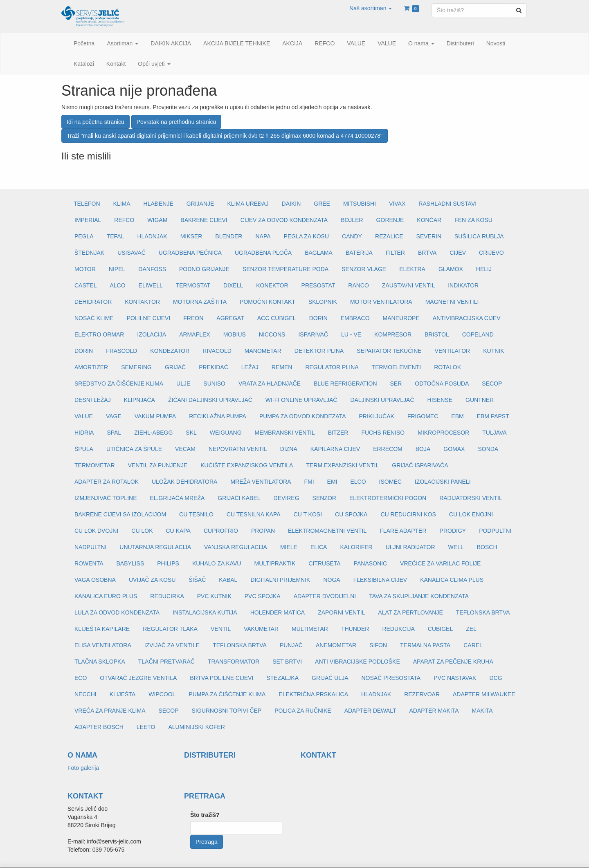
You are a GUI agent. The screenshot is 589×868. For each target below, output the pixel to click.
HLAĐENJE (158, 204)
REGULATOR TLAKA (170, 629)
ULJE (183, 384)
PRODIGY (453, 531)
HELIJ (484, 269)
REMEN (282, 367)
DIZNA (289, 449)
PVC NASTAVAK (455, 678)
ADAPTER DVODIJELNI (325, 596)
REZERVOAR (422, 694)
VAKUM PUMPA (155, 416)
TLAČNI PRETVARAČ (166, 662)
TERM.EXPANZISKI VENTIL (342, 465)
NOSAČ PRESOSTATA (391, 678)
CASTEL (85, 285)
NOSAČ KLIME (94, 318)
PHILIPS (168, 563)
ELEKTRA (412, 269)
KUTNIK (493, 351)
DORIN (318, 318)
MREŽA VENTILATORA (261, 482)
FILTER (395, 253)
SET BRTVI (287, 662)
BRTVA (427, 253)
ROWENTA (89, 563)
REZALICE (389, 236)
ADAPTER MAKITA (434, 711)
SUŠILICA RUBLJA (479, 236)
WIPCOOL (162, 694)
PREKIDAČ (214, 367)
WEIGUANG (226, 433)
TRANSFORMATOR (234, 662)
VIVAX (397, 204)
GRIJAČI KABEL (239, 498)
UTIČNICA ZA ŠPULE (134, 449)
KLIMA (122, 204)
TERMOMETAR (95, 465)
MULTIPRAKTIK (275, 563)
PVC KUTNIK (214, 596)
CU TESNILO (196, 514)
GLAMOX (451, 269)
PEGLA (84, 236)
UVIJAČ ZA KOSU (152, 580)
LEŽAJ (250, 367)
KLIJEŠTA (123, 694)
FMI (309, 482)
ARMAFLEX (194, 334)
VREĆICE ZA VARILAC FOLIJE (440, 563)
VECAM (185, 449)
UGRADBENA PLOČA (263, 253)
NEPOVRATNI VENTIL (238, 449)
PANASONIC (370, 563)
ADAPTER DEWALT (370, 711)
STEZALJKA (282, 678)
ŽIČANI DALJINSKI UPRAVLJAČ (210, 400)
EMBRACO (355, 318)
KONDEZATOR (170, 351)
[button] (371, 8)
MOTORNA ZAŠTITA (200, 302)
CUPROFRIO (221, 531)
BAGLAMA (319, 253)
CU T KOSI (308, 514)
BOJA (423, 449)
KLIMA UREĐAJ (248, 204)
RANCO (359, 285)
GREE (322, 204)
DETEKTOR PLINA (319, 351)
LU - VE (351, 334)
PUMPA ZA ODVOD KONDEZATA (303, 416)
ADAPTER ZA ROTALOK (107, 482)
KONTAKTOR (142, 302)
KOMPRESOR (393, 334)
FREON (193, 318)
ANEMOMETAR (336, 645)
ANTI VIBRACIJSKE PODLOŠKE (357, 662)
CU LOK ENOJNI (471, 514)
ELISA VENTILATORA (103, 645)
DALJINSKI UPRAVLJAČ (382, 400)
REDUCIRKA (167, 596)
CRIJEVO (491, 253)
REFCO (124, 220)
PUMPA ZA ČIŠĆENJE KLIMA (227, 694)
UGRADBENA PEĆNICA (190, 253)
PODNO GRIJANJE (204, 269)
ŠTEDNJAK (89, 253)
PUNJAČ (291, 645)
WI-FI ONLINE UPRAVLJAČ (301, 400)
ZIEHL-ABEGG (153, 433)
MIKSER (191, 236)
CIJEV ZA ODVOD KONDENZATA (284, 220)
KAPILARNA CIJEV (335, 449)
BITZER (338, 433)
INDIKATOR (463, 285)
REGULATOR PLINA (332, 367)
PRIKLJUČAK (377, 416)
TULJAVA (494, 433)
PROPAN (263, 531)
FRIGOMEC (423, 416)
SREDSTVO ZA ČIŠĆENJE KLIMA (119, 384)
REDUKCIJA (398, 629)
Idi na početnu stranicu (96, 122)
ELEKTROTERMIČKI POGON (388, 498)
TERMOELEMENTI (397, 367)
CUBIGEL (440, 629)
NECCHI (85, 694)
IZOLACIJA (152, 334)
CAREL (473, 645)
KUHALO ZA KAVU (217, 563)
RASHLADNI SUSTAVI (447, 204)
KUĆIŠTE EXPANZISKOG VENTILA (247, 465)
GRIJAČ (175, 367)
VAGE (114, 416)
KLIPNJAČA (139, 400)
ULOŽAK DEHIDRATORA (185, 482)
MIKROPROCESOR (443, 433)
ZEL (471, 629)
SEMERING (136, 367)
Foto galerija (83, 768)
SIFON (378, 645)
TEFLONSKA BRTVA (483, 612)
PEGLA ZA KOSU (307, 236)
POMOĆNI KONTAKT (268, 302)
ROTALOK (447, 367)
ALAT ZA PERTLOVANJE (410, 612)
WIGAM (157, 220)
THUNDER (355, 629)
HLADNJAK (152, 236)
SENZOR (324, 498)
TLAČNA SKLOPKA (100, 662)
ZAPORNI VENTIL (341, 612)
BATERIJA (359, 253)
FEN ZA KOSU (473, 220)
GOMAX (454, 449)
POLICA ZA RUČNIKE (303, 711)
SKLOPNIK (323, 302)
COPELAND (478, 334)
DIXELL (233, 285)
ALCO (117, 285)
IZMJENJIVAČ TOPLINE (106, 498)
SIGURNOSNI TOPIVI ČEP (227, 711)
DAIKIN (291, 204)
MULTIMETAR (310, 629)
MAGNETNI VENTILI (452, 302)
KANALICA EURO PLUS (106, 596)
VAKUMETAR (261, 629)
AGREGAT (230, 318)
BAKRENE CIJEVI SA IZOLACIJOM (120, 514)
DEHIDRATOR (93, 302)
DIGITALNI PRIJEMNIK (280, 580)
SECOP (492, 384)
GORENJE (390, 220)
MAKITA (482, 711)
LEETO (146, 727)
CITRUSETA (324, 563)
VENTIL (221, 629)
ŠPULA (84, 449)
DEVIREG (287, 498)
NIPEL (117, 269)
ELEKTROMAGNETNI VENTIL (327, 531)
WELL (456, 547)
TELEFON (87, 204)
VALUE (84, 416)
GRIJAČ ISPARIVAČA (420, 465)
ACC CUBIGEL (277, 318)
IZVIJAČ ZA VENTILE (172, 645)
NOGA (332, 580)
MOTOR (85, 269)
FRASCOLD (121, 351)
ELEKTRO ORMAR (99, 334)
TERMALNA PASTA (425, 645)
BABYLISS (130, 563)
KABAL (228, 580)
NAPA (263, 236)
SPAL (114, 433)
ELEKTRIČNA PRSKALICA (313, 694)
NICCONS (272, 334)
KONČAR (429, 220)
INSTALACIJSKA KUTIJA (205, 612)
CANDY (352, 236)
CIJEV (458, 253)
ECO (81, 678)
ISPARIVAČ (313, 334)
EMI (332, 482)
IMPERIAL (88, 220)
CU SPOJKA (351, 514)
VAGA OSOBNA (95, 580)
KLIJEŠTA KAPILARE (102, 629)
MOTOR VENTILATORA (381, 302)
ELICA (319, 547)
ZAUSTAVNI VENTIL (408, 285)
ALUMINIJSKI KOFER (196, 727)
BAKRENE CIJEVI (204, 220)
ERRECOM (388, 449)
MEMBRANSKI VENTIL (285, 433)
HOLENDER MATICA (278, 612)
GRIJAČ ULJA (330, 678)
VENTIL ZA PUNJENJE (158, 465)
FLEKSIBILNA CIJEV (380, 580)
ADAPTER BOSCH (99, 727)
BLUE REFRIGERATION (345, 384)
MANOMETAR (263, 351)
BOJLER (352, 220)
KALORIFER (356, 547)
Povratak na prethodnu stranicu (176, 122)
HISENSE (440, 400)
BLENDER (229, 236)
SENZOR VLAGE (364, 269)
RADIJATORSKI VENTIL (471, 498)
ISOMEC (390, 482)
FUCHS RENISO (383, 433)
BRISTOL (437, 334)
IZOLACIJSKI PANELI (443, 482)
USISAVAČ (132, 253)
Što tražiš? (205, 815)
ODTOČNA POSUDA (442, 384)
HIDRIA (84, 433)
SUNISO (214, 384)
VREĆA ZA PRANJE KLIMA (110, 711)
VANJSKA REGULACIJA (236, 547)
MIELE (289, 547)
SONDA (488, 449)
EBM (457, 416)
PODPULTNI (495, 531)
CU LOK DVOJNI (96, 531)
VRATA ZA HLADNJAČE (270, 384)
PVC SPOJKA (263, 596)
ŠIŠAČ (197, 580)
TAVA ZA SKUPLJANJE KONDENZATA (419, 596)
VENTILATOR (453, 351)
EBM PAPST (493, 416)
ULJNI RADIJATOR (410, 547)
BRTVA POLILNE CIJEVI (221, 678)
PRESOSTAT (318, 285)
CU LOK (142, 531)
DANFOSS (152, 269)
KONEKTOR (272, 285)
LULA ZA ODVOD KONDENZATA (117, 612)
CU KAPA (178, 531)
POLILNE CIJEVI (149, 318)
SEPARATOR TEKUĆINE (389, 351)
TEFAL (116, 236)
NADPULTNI (90, 547)
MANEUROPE (401, 318)
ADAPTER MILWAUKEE (484, 694)
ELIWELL (151, 285)
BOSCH (487, 547)
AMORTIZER (91, 367)
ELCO (358, 482)
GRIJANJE (200, 204)
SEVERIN (429, 236)
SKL (191, 433)
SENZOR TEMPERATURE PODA (286, 269)
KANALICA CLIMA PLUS (452, 580)
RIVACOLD (217, 351)
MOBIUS (235, 334)
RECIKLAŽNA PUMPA (218, 416)
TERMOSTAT (193, 285)
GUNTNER (480, 400)
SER (396, 384)
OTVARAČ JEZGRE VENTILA (138, 678)
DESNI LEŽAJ (93, 400)
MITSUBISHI (360, 204)
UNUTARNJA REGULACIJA (155, 547)
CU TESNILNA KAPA (254, 514)
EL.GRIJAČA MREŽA (177, 498)
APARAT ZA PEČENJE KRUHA (453, 662)
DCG (496, 678)
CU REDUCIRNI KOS (408, 514)
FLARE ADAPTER (403, 531)
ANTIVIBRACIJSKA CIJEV (467, 318)
